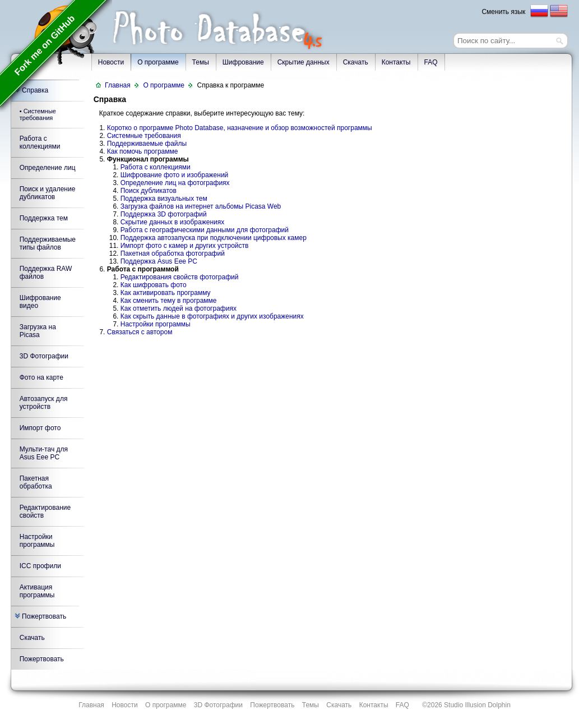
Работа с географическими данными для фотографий (205, 230)
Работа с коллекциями (40, 142)
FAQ (431, 62)
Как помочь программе (143, 151)
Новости (124, 705)
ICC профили (40, 566)
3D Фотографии (44, 356)
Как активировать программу (166, 293)
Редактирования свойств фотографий (180, 277)
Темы (201, 62)
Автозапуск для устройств (44, 403)
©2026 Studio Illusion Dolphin (466, 705)
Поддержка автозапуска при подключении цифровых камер (214, 238)
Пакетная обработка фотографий (173, 254)
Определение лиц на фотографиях (175, 183)
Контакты (396, 62)
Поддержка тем (44, 218)
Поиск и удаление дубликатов (48, 193)
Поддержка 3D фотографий (164, 214)
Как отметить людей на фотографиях (179, 308)
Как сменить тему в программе (169, 301)
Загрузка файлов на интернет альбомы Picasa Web (201, 206)
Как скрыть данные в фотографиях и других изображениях (212, 316)
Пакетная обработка (36, 482)
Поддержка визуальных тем (164, 199)
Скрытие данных (304, 62)
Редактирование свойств (45, 512)
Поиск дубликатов (149, 191)
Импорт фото (40, 428)
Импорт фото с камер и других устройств (185, 246)
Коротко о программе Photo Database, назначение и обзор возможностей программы (240, 128)
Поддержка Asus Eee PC (159, 261)
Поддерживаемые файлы (147, 144)
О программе (158, 62)
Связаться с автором (140, 332)
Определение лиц (48, 168)
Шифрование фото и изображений (175, 175)
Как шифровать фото (154, 285)
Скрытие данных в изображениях (173, 222)
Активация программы (37, 591)
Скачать (356, 62)
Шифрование (243, 62)
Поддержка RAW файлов (46, 273)
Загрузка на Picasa (38, 331)
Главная (118, 85)
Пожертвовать (40, 616)
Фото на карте (41, 377)
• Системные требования (38, 114)
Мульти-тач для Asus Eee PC (44, 453)
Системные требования (144, 136)
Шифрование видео (40, 302)
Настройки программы (37, 541)
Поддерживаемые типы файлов (48, 243)
